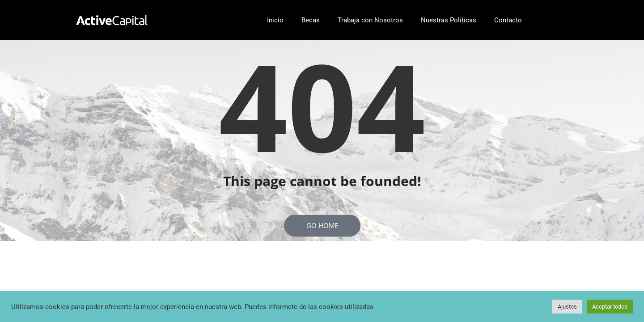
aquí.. (383, 307)
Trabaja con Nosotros (370, 20)
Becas (311, 20)
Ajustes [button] (567, 307)
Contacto (508, 20)
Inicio (275, 20)
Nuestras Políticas (449, 20)
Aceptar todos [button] (610, 307)
